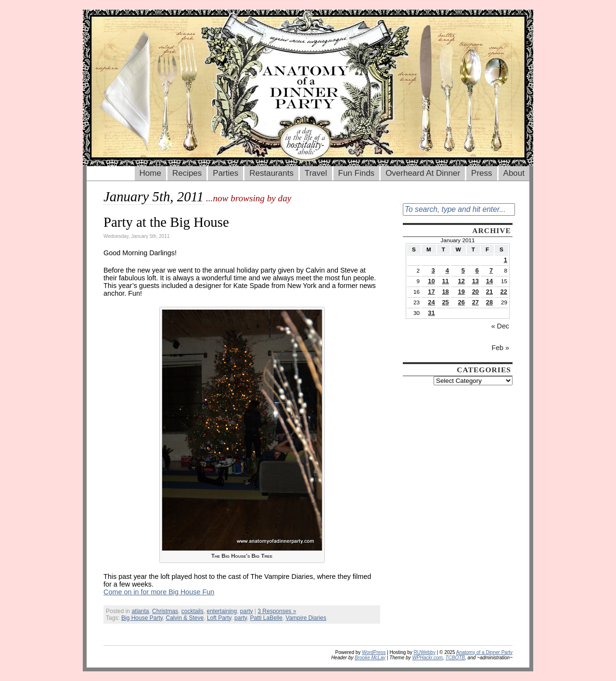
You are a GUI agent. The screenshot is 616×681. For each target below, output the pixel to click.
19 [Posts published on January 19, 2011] (462, 292)
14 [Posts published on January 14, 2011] (489, 281)
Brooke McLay (370, 658)
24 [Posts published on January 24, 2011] (431, 302)
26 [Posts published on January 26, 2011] (462, 302)
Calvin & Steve (185, 618)
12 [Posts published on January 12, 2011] (462, 281)
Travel (316, 173)
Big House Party (142, 618)
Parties (225, 173)
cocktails (192, 611)
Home (150, 173)
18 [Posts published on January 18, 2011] (445, 292)
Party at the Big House (166, 222)
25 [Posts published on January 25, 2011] (445, 302)
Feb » (500, 348)
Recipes (187, 173)
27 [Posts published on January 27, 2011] (475, 302)
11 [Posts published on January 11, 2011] (445, 281)
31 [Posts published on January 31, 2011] (431, 313)
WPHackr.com (427, 658)
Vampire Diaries (306, 618)
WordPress (374, 652)
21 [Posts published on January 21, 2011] (489, 292)
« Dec (500, 326)
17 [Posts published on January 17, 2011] (431, 292)
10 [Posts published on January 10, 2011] (431, 281)
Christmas (165, 611)
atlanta (140, 611)
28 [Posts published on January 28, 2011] (489, 302)
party (247, 611)
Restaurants (271, 173)
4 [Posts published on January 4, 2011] (447, 270)
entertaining (222, 611)
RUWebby (425, 652)
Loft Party (219, 618)
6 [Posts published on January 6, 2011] (477, 270)
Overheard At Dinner (423, 173)
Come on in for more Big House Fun (159, 592)
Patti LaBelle (266, 618)
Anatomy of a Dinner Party (484, 652)
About (514, 173)
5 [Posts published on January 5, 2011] (463, 270)
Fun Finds (357, 173)
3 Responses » (277, 611)
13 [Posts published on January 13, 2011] (475, 281)
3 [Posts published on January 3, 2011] (433, 270)
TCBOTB (455, 658)
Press (481, 173)
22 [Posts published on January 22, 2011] (504, 292)
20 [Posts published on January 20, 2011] (475, 292)
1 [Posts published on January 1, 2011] (506, 260)
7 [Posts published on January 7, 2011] (491, 270)
